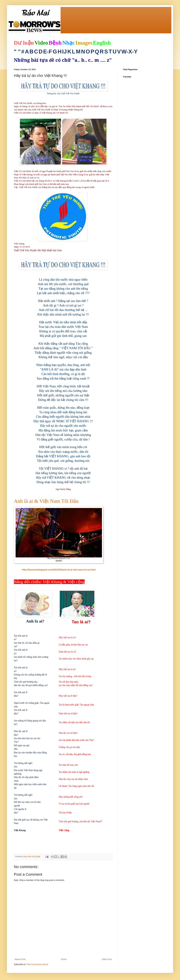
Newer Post (20, 959)
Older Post (107, 959)
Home (64, 959)
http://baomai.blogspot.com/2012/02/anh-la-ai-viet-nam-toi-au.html (59, 570)
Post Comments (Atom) (37, 964)
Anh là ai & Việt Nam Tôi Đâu (46, 501)
